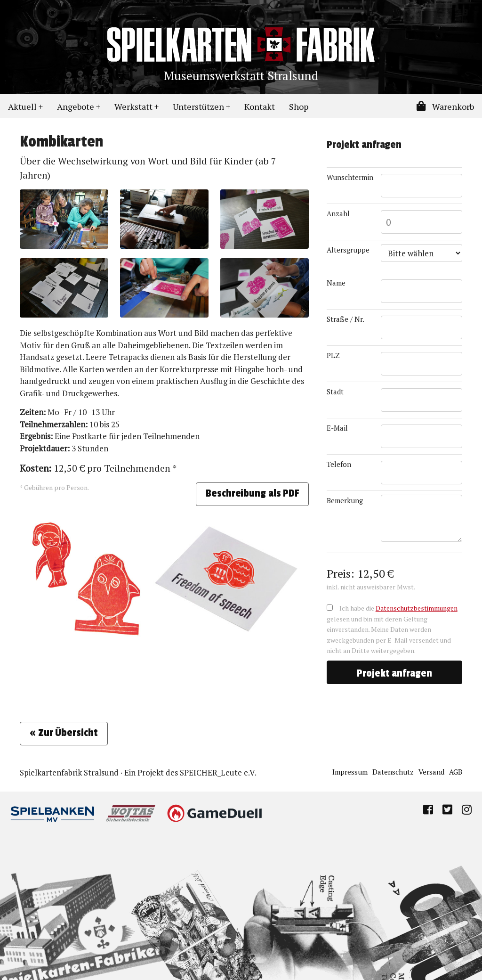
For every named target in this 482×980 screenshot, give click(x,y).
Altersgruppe (348, 250)
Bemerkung (345, 500)
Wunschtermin (350, 177)
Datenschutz (393, 772)
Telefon (339, 464)
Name (336, 283)
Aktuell (22, 106)
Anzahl (338, 213)
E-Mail (337, 428)
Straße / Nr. (345, 319)
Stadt (335, 392)
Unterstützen (198, 106)
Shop (299, 106)
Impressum (350, 772)
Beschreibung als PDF (252, 493)
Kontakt (260, 106)
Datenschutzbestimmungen (417, 608)
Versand (431, 772)
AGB (456, 772)
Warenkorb (445, 106)
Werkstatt (133, 106)
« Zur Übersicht (64, 733)
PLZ (333, 355)
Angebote (76, 106)
